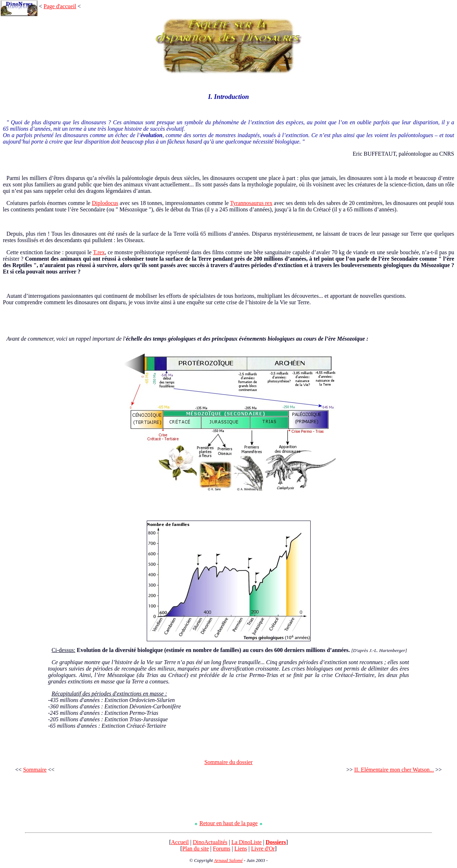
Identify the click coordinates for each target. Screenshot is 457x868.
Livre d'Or (263, 849)
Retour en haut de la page (228, 823)
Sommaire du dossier (228, 762)
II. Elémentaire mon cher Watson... (394, 770)
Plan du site (195, 849)
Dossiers (276, 842)
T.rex (99, 252)
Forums (222, 849)
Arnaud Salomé (228, 860)
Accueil (180, 842)
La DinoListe (247, 842)
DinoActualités (210, 842)
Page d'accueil (60, 6)
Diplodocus (105, 203)
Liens (241, 849)
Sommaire (35, 770)
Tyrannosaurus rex (251, 203)
